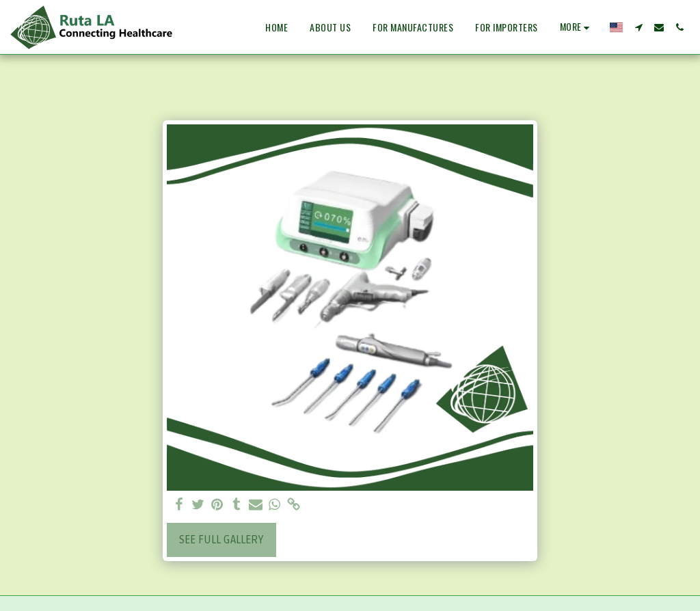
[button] (638, 27)
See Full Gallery (221, 540)
